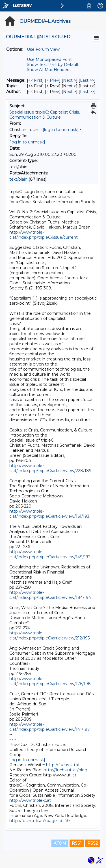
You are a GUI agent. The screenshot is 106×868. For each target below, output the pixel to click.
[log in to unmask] (61, 130)
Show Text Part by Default (53, 65)
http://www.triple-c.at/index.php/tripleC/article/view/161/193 (49, 514)
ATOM (60, 843)
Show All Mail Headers (49, 70)
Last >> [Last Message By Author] (87, 92)
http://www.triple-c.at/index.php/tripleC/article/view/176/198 (50, 681)
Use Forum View (43, 49)
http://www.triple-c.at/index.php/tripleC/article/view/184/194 (50, 595)
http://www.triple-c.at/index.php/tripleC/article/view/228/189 (50, 468)
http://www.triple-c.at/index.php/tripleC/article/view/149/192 (50, 554)
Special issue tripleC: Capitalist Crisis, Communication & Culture (45, 115)
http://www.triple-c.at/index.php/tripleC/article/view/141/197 (50, 727)
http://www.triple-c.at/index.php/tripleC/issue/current (44, 235)
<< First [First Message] (35, 80)
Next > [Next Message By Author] (70, 92)
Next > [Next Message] (70, 80)
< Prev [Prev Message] (53, 80)
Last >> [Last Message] (87, 80)
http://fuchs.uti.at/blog (65, 770)
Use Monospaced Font (49, 59)
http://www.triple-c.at (30, 800)
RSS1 (77, 843)
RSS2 (93, 843)
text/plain (18, 179)
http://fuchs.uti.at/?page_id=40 (40, 821)
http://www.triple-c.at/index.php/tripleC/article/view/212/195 (49, 635)
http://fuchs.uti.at (63, 765)
